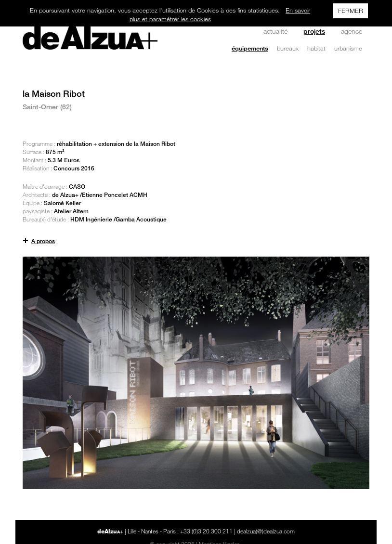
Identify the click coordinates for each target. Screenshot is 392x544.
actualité (275, 31)
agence (352, 31)
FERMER (351, 11)
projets (314, 31)
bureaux (288, 48)
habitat (316, 48)
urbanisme (348, 48)
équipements (250, 48)
